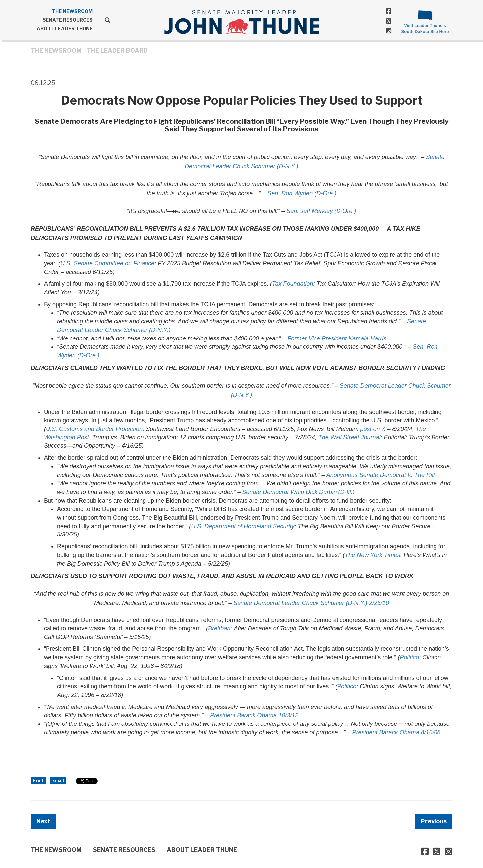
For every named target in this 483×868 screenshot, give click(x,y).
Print (38, 780)
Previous (434, 821)
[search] (105, 20)
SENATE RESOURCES (68, 20)
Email (58, 780)
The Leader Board (117, 51)
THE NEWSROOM (72, 11)
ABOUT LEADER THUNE (65, 28)
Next (43, 821)
